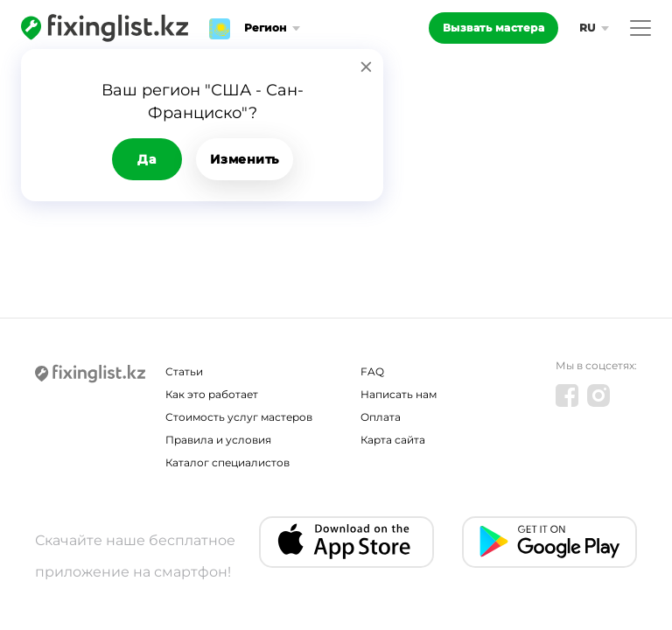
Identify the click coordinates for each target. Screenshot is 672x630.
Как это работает (212, 394)
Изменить (245, 159)
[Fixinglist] (105, 28)
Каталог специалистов (227, 462)
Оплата (381, 417)
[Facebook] (567, 395)
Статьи (184, 371)
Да (147, 159)
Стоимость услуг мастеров (239, 417)
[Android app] (549, 542)
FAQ (372, 371)
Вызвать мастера (494, 28)
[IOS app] (346, 542)
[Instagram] (598, 395)
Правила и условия (218, 440)
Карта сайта (393, 440)
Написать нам (399, 394)
